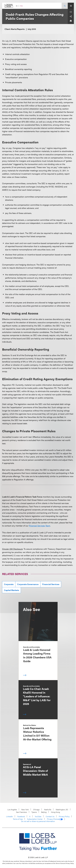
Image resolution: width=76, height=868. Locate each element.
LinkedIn (9, 816)
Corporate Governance (28, 584)
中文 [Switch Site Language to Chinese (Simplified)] (21, 6)
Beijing (44, 812)
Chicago (36, 809)
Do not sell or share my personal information (38, 821)
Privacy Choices (55, 819)
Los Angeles (12, 809)
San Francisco (22, 812)
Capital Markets (11, 590)
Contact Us (50, 816)
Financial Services (51, 584)
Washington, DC (62, 809)
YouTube (38, 816)
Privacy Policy (64, 816)
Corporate (9, 584)
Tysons (34, 812)
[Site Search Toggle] (65, 6)
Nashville (48, 809)
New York (25, 809)
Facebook (21, 816)
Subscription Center (35, 819)
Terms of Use (18, 819)
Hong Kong (55, 812)
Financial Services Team (40, 526)
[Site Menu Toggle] (71, 6)
